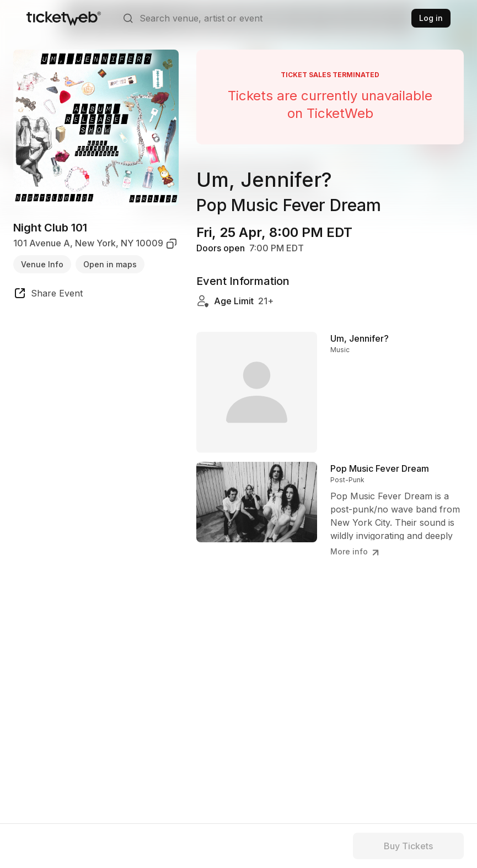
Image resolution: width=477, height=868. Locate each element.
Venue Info (42, 264)
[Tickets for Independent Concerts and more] (64, 18)
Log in (431, 18)
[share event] (48, 295)
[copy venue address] (171, 244)
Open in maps (110, 264)
